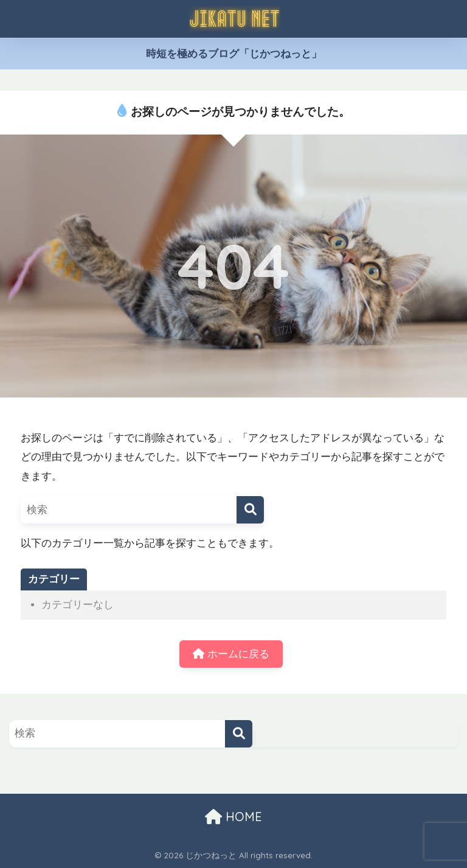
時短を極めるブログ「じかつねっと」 (234, 54)
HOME (233, 817)
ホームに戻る (231, 654)
